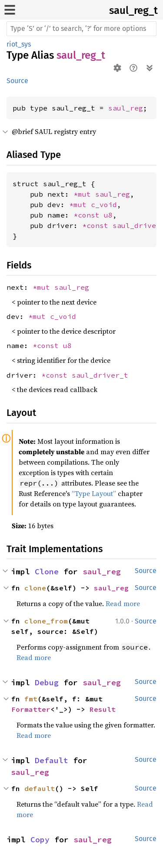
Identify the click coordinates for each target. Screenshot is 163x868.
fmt (31, 699)
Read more (123, 603)
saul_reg (126, 108)
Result (103, 709)
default (40, 788)
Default (52, 760)
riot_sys (19, 44)
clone (35, 588)
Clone (47, 571)
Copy (40, 840)
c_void (104, 204)
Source (17, 81)
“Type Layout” (94, 493)
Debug (47, 682)
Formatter (31, 709)
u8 (108, 215)
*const (89, 215)
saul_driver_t (100, 375)
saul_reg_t (133, 10)
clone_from (46, 621)
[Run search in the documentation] (81, 29)
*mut (84, 194)
